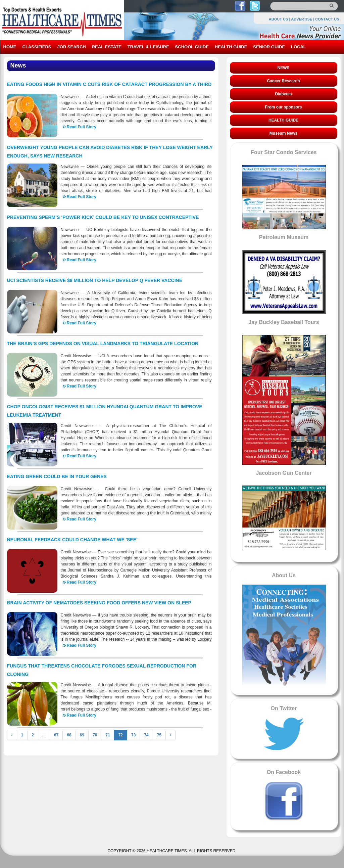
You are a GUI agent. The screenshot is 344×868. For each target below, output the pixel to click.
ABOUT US (278, 19)
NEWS (284, 68)
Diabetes (283, 94)
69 (82, 735)
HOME (10, 47)
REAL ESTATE (107, 47)
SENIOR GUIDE (269, 47)
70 (95, 735)
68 (69, 735)
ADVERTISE (302, 19)
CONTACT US (327, 19)
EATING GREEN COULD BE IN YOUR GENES (57, 476)
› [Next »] (170, 735)
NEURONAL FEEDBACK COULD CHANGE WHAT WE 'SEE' (72, 540)
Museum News (283, 133)
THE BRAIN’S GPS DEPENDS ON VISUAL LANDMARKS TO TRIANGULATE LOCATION (103, 344)
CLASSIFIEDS (37, 47)
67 (56, 735)
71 (108, 735)
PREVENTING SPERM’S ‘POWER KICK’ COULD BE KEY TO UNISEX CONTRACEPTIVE (103, 217)
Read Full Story (82, 127)
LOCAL (299, 47)
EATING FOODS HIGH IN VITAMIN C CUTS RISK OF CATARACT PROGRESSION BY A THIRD (109, 84)
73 (133, 735)
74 (146, 735)
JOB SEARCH (71, 47)
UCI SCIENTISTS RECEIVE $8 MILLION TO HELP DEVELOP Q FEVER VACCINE (95, 280)
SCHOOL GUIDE (192, 47)
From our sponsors (283, 107)
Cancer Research (283, 81)
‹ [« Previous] (12, 735)
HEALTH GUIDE (231, 47)
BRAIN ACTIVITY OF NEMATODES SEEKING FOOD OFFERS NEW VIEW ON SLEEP (99, 603)
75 (159, 735)
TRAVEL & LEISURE (148, 47)
